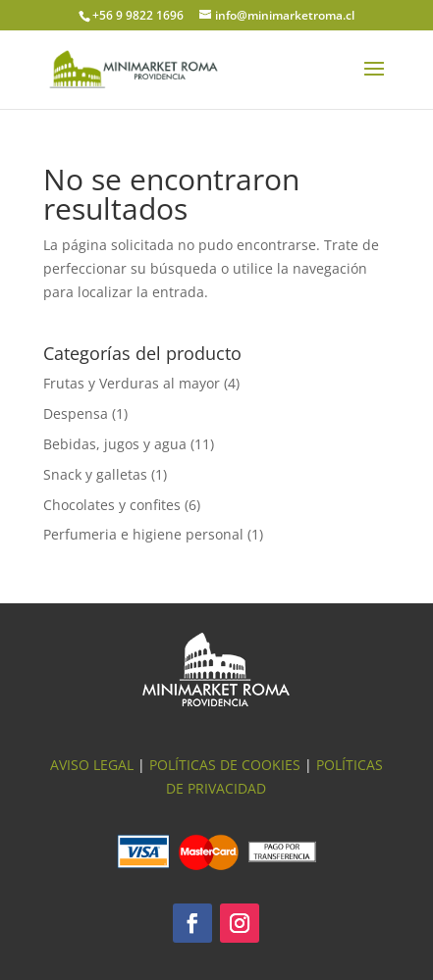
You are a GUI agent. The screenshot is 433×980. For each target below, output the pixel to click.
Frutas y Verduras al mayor (132, 383)
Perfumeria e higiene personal (143, 534)
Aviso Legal (92, 765)
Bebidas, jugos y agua (115, 444)
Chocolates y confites (112, 505)
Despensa (76, 413)
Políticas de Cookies (225, 765)
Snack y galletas (95, 474)
